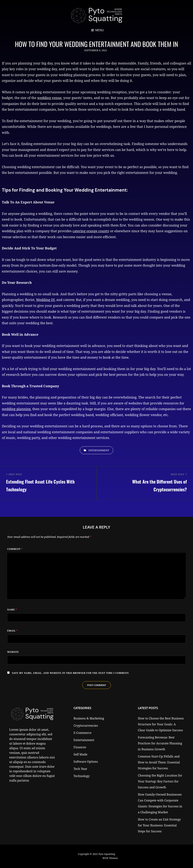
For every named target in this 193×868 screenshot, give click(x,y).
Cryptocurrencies (86, 726)
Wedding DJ (45, 300)
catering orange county (91, 231)
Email (12, 631)
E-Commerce (82, 733)
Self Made (80, 755)
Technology (82, 776)
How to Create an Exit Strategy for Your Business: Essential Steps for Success (159, 826)
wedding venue (49, 98)
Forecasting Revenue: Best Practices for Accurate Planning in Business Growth (160, 744)
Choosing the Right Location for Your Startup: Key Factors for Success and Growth (160, 782)
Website (13, 652)
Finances (80, 748)
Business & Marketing (89, 719)
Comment (15, 549)
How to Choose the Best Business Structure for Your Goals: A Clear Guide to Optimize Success (161, 725)
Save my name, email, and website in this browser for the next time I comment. (71, 673)
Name (12, 610)
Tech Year (80, 769)
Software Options (86, 762)
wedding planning (16, 409)
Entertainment (99, 450)
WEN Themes (110, 858)
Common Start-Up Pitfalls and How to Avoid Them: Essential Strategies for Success (159, 763)
